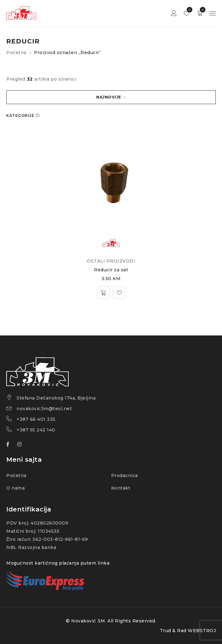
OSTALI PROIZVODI (111, 261)
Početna (16, 53)
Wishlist (188, 10)
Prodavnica (125, 475)
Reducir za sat (111, 270)
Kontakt (121, 488)
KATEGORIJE (20, 116)
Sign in (174, 13)
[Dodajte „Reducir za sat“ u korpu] (103, 293)
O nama (15, 488)
